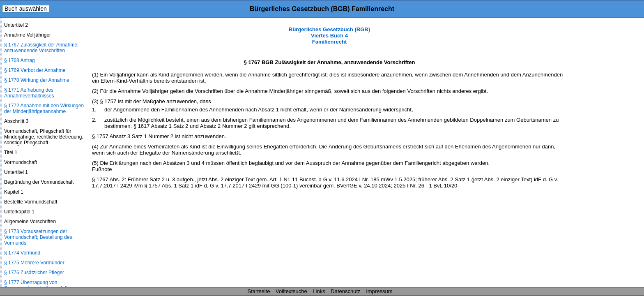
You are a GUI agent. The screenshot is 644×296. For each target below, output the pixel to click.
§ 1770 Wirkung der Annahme (37, 80)
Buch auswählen (26, 9)
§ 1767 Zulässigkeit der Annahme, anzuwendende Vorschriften (41, 48)
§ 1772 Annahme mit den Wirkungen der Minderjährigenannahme (44, 109)
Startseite (259, 291)
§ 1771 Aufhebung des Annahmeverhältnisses (29, 93)
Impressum (379, 291)
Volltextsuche (291, 291)
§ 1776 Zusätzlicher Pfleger (34, 273)
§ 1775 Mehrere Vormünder (34, 263)
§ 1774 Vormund (22, 253)
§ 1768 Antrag (20, 60)
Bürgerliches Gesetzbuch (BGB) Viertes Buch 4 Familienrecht (329, 36)
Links (319, 291)
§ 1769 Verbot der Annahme (35, 70)
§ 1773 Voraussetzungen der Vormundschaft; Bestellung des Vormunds (38, 237)
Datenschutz (345, 291)
